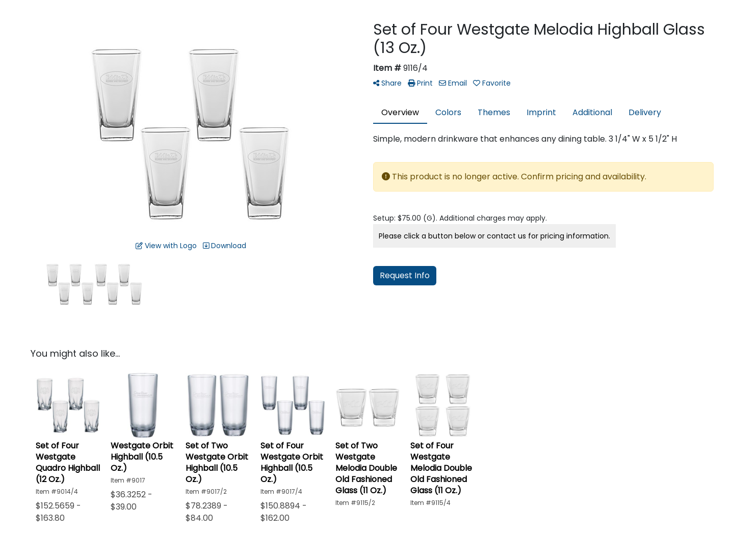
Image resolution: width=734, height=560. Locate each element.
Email (453, 83)
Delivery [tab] (645, 112)
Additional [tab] (592, 112)
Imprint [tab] (541, 112)
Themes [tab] (494, 112)
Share (387, 83)
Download (225, 246)
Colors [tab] (448, 112)
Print (420, 83)
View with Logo (166, 246)
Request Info (405, 275)
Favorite (492, 83)
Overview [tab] (400, 112)
